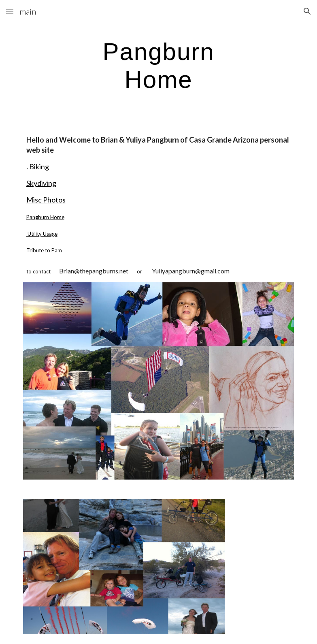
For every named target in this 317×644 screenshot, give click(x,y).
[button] (10, 11)
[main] (158, 65)
